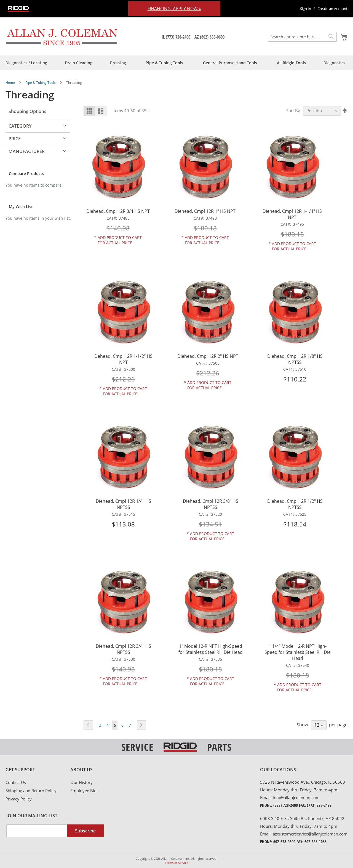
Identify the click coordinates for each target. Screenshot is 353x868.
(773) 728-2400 (286, 805)
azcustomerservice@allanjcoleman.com (310, 834)
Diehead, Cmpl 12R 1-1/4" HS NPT (292, 214)
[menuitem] (26, 63)
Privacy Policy (19, 799)
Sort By (293, 111)
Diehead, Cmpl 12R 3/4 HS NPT (118, 211)
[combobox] (302, 37)
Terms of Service (176, 863)
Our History (81, 782)
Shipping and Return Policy (31, 791)
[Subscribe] (85, 831)
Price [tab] (15, 139)
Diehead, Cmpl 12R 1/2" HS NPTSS (295, 504)
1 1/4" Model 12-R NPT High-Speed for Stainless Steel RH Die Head (298, 652)
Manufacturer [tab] (27, 151)
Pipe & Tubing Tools (41, 83)
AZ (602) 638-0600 (209, 37)
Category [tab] (20, 126)
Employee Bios (84, 791)
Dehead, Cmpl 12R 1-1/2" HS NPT (123, 359)
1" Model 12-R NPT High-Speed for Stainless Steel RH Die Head (211, 649)
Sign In (306, 9)
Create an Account (332, 9)
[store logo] (62, 37)
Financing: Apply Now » (174, 9)
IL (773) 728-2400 (176, 37)
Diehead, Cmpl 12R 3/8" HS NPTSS (211, 504)
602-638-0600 (284, 842)
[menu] (176, 63)
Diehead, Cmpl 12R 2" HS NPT (208, 356)
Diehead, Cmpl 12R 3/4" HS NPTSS (123, 649)
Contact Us (16, 782)
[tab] (38, 770)
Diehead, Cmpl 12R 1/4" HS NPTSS (123, 504)
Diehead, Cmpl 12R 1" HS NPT (205, 211)
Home (11, 83)
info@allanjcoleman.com (296, 797)
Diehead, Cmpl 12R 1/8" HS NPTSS (295, 359)
